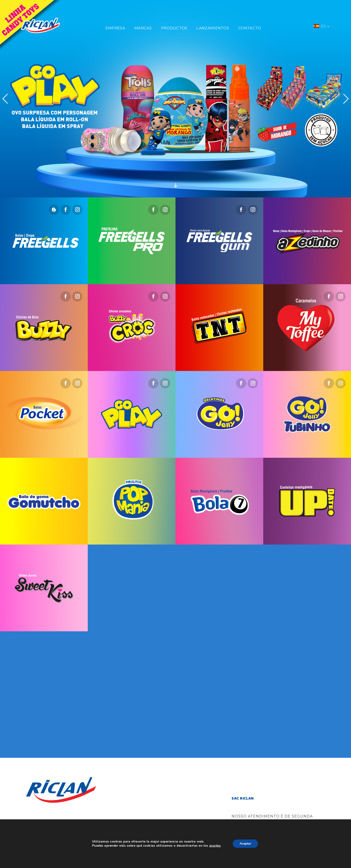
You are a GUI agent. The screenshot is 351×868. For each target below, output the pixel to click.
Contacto (250, 28)
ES (321, 26)
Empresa (115, 28)
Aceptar (249, 844)
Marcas (143, 28)
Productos (174, 28)
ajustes (217, 846)
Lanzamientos (213, 28)
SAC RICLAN (243, 799)
